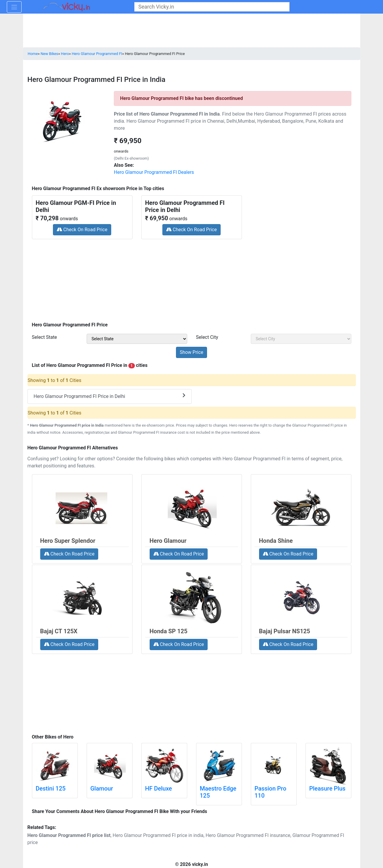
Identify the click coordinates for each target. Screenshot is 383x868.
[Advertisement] (192, 278)
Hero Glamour (168, 541)
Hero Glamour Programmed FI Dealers (154, 172)
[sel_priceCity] (301, 339)
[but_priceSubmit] (192, 352)
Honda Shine (276, 541)
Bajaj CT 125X (59, 631)
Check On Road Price (82, 230)
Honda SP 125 (169, 631)
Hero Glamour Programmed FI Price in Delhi (110, 396)
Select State (45, 337)
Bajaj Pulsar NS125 (285, 631)
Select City (207, 337)
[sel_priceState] (137, 339)
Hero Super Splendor (68, 541)
